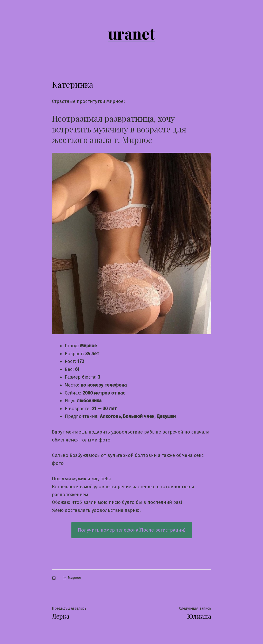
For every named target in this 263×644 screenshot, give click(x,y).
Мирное (74, 578)
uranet (131, 33)
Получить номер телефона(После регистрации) (132, 530)
